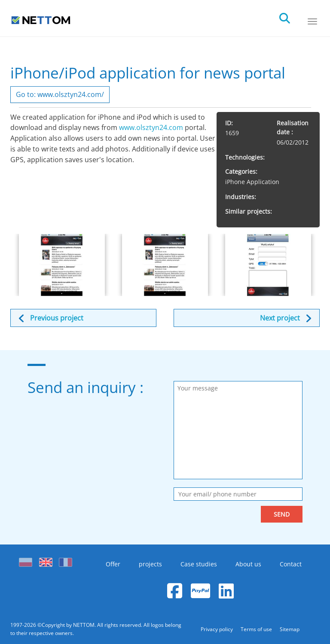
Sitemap (290, 629)
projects (150, 564)
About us (248, 564)
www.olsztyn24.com (151, 127)
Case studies (199, 564)
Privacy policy (217, 629)
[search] (292, 16)
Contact (291, 564)
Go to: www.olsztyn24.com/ (60, 94)
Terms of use (257, 629)
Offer (113, 564)
